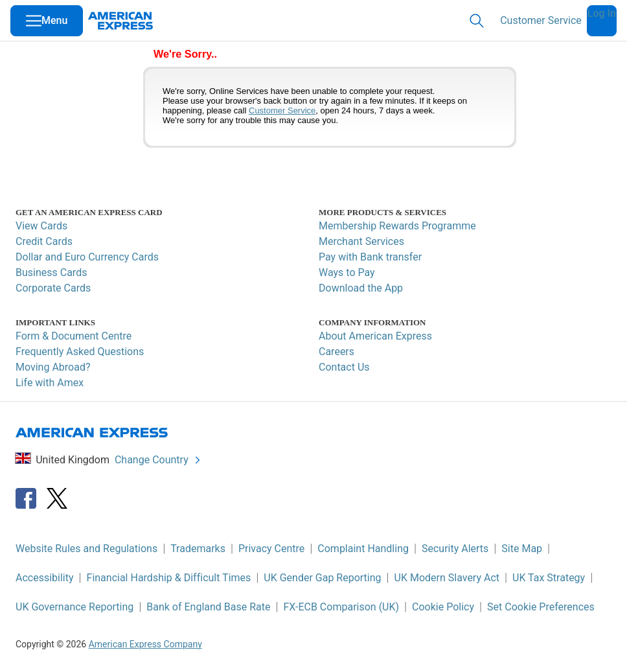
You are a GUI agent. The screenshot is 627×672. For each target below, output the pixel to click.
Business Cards (51, 272)
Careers (336, 352)
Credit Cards (44, 241)
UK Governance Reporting (74, 607)
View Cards (41, 226)
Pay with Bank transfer (370, 257)
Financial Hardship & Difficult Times (169, 578)
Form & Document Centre (74, 336)
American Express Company (145, 644)
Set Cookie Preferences (541, 607)
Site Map (522, 549)
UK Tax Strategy (549, 578)
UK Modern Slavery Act (447, 578)
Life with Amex (50, 383)
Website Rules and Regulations (86, 549)
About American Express (375, 336)
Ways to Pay (347, 272)
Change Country (158, 460)
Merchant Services (361, 241)
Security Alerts (455, 549)
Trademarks (198, 549)
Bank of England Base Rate (208, 607)
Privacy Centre (271, 549)
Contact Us (344, 367)
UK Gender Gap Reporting (322, 578)
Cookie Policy (443, 607)
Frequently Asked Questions (80, 352)
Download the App (361, 288)
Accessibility (45, 578)
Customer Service (541, 20)
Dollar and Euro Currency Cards (87, 257)
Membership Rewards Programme (397, 226)
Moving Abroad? (53, 367)
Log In (602, 13)
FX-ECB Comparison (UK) (341, 607)
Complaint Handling (363, 549)
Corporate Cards (53, 288)
